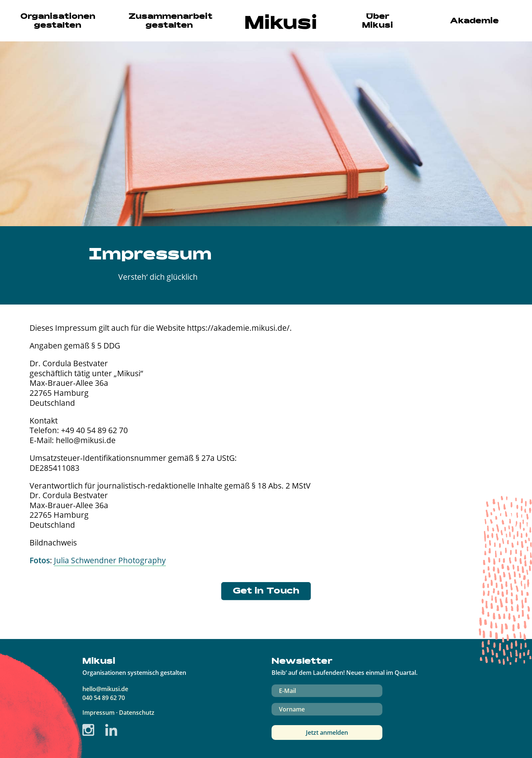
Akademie (474, 22)
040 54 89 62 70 (104, 698)
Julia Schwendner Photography (110, 560)
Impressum (98, 713)
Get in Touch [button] (266, 592)
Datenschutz (137, 713)
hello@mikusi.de (105, 689)
